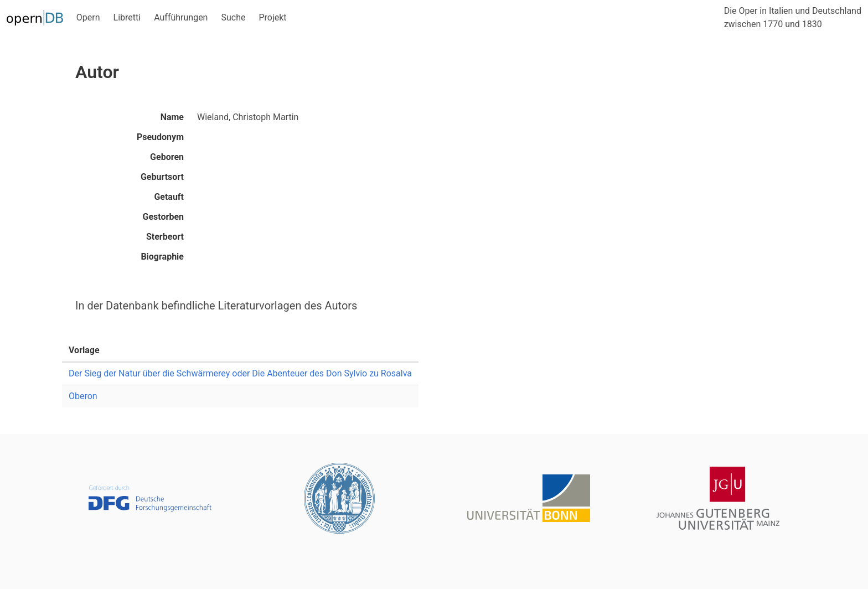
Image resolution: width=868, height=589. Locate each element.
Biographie (162, 257)
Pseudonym (160, 137)
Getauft (169, 197)
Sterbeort (165, 237)
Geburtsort (162, 177)
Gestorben (163, 217)
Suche (233, 17)
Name (172, 117)
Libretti (127, 17)
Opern (88, 17)
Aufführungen (181, 17)
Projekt (272, 17)
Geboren (167, 157)
